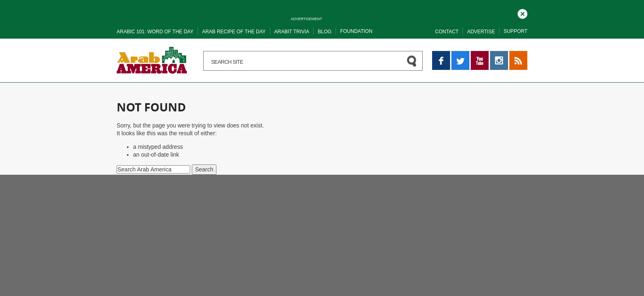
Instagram (499, 55)
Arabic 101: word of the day (155, 32)
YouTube (480, 55)
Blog (325, 32)
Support (515, 31)
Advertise (481, 32)
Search (204, 169)
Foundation (356, 31)
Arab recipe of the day (234, 32)
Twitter (460, 55)
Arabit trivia (292, 32)
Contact (447, 32)
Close (522, 13)
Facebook (441, 55)
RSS (515, 55)
